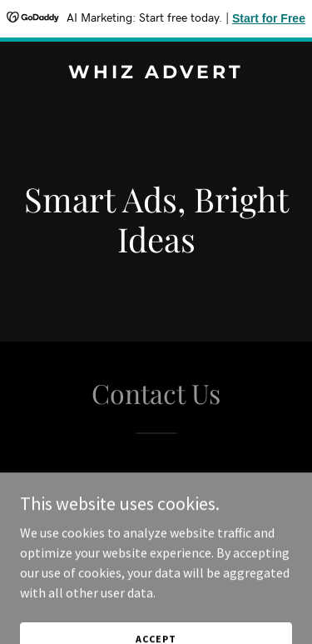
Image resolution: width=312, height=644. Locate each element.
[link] (156, 73)
